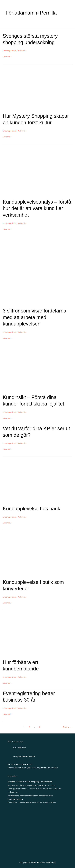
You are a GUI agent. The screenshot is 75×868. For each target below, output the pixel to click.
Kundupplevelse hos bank (32, 509)
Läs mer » (7, 57)
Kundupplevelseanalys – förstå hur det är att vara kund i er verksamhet (37, 208)
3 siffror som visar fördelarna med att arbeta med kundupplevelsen (34, 317)
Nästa (67, 727)
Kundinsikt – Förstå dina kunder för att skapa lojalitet (32, 803)
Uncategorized (9, 51)
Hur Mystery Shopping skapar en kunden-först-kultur (32, 785)
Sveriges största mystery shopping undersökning (30, 782)
